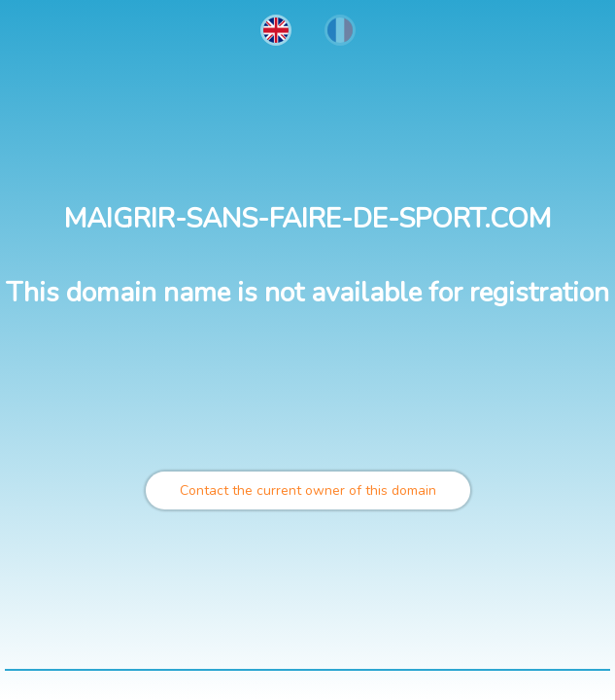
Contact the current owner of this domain (308, 490)
